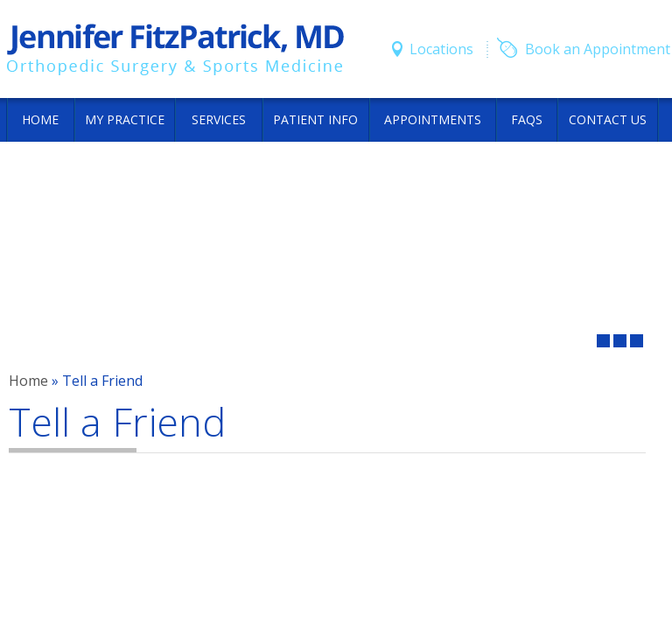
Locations (441, 49)
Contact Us (608, 119)
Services (219, 119)
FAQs (527, 119)
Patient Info (315, 119)
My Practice (125, 119)
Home (40, 119)
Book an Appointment (598, 49)
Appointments (433, 119)
